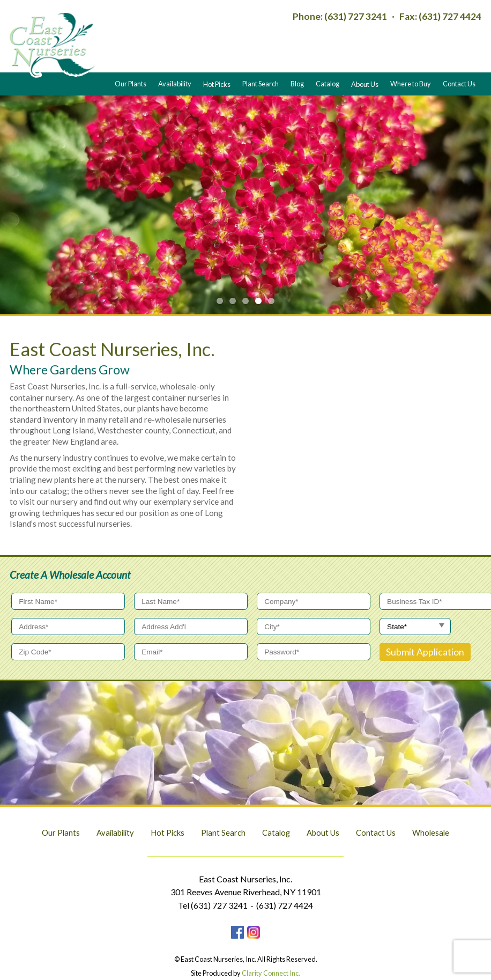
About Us (365, 84)
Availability (175, 84)
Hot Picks (217, 84)
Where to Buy (411, 84)
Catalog (328, 84)
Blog (297, 84)
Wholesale (431, 833)
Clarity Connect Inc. (271, 973)
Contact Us (459, 84)
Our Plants (131, 84)
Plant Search (261, 84)
